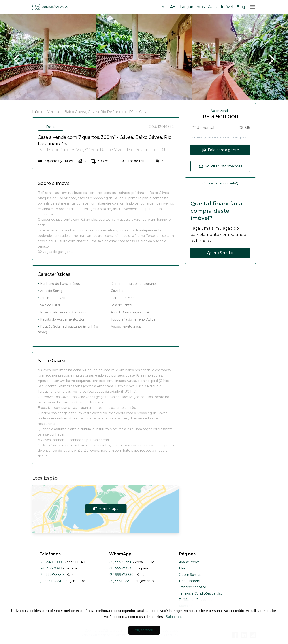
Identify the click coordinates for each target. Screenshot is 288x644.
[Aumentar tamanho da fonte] (173, 7)
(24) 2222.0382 (51, 568)
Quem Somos (190, 575)
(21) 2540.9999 (51, 562)
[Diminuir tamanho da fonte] (164, 7)
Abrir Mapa (106, 509)
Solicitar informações (220, 166)
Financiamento (191, 581)
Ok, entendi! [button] (144, 630)
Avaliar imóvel (190, 562)
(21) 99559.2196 (121, 562)
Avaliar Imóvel (221, 7)
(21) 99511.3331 (50, 581)
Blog (241, 7)
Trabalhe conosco (193, 587)
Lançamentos (192, 7)
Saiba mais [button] (174, 617)
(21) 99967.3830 (52, 575)
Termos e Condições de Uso (201, 593)
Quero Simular (220, 253)
